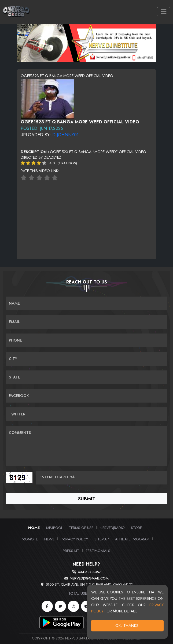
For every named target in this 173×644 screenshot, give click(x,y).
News (49, 539)
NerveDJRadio (112, 528)
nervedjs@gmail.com (89, 578)
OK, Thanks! (128, 626)
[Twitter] (60, 606)
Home (34, 528)
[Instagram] (73, 606)
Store (136, 528)
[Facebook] (47, 606)
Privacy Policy (74, 539)
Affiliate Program (132, 539)
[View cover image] (47, 98)
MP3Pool (54, 528)
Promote (29, 539)
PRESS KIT (71, 551)
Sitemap (102, 539)
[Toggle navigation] (163, 12)
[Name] (86, 303)
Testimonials (98, 551)
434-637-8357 (89, 572)
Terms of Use (81, 528)
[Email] (86, 322)
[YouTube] (87, 606)
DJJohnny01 (65, 135)
